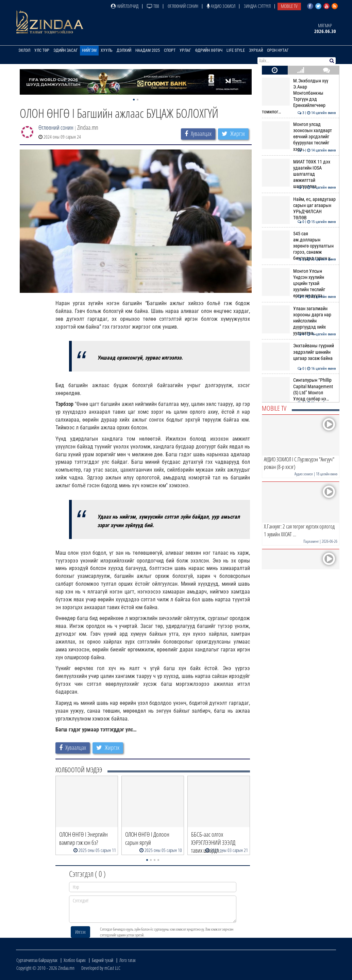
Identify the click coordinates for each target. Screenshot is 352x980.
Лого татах (128, 960)
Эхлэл (24, 50)
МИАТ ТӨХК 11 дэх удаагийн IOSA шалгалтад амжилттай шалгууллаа (299, 174)
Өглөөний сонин (183, 6)
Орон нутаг (278, 50)
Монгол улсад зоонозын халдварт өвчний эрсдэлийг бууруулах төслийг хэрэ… (299, 137)
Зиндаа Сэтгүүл (257, 6)
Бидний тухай (103, 960)
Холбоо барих (75, 960)
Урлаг (185, 50)
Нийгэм (89, 50)
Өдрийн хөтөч (209, 50)
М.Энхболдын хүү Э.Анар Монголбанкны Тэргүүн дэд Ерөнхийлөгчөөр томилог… (299, 96)
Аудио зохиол (221, 6)
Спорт (170, 50)
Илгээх (80, 932)
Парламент (311, 541)
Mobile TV (289, 6)
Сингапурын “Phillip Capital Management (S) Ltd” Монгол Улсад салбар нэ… (299, 389)
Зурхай (256, 50)
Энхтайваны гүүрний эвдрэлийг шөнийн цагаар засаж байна (299, 352)
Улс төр (42, 50)
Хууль (107, 50)
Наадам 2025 (148, 50)
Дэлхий (124, 50)
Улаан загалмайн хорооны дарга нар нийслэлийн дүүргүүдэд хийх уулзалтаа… (299, 321)
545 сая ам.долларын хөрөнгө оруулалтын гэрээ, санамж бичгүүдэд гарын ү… (299, 246)
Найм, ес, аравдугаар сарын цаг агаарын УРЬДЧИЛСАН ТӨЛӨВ (299, 209)
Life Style (236, 50)
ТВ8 (153, 6)
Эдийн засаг (66, 50)
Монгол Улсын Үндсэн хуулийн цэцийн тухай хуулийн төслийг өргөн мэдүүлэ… (299, 283)
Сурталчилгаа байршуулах (37, 960)
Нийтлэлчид (125, 6)
